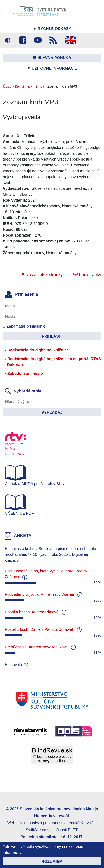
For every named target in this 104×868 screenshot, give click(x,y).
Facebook (23, 40)
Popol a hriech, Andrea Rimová (32, 612)
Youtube (38, 40)
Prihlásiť (52, 336)
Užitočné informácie (52, 68)
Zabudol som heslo (25, 373)
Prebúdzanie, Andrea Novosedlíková (36, 647)
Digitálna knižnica (30, 86)
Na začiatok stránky (44, 274)
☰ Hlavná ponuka (52, 58)
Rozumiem (52, 861)
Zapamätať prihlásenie (24, 326)
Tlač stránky (90, 274)
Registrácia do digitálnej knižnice (38, 350)
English (70, 40)
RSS (53, 40)
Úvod (7, 86)
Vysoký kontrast (8, 40)
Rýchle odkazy (52, 29)
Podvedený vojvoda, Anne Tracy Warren (39, 594)
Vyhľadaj (52, 412)
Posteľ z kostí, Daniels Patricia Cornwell (39, 629)
